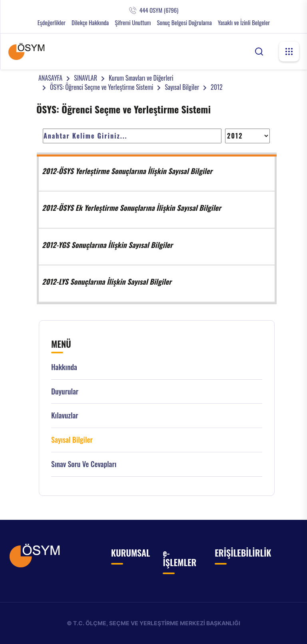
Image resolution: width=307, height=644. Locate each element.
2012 (217, 87)
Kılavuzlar (65, 415)
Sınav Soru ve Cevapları (84, 464)
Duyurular (65, 391)
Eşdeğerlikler (52, 23)
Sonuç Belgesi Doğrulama (184, 23)
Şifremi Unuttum (133, 23)
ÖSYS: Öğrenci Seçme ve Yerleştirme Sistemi (102, 87)
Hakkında (64, 367)
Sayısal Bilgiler (182, 87)
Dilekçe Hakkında (90, 23)
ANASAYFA (50, 78)
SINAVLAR (86, 78)
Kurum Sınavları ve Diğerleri (141, 78)
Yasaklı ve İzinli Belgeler (244, 23)
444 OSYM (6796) (159, 10)
